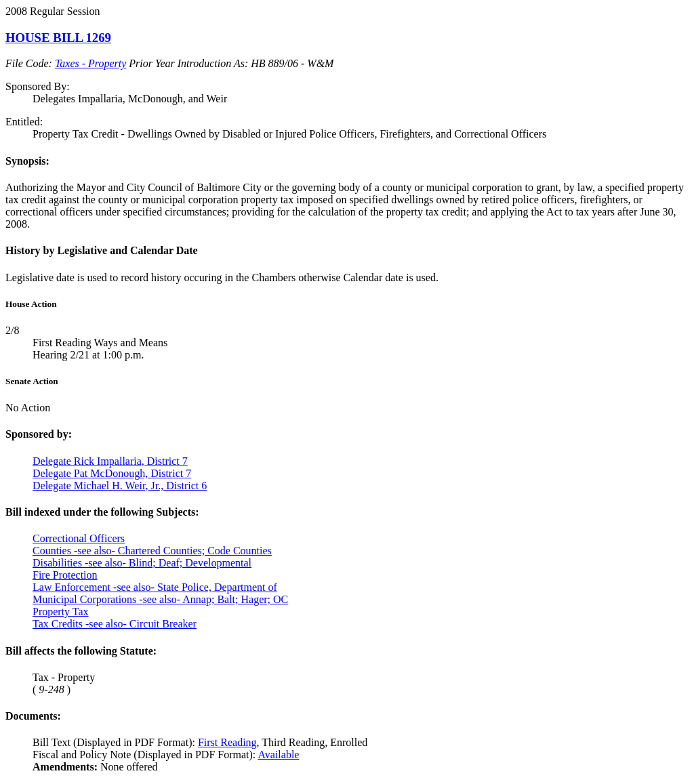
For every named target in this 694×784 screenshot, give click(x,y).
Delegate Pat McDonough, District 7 (112, 473)
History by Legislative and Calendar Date (102, 250)
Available (278, 755)
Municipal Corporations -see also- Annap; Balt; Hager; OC (160, 599)
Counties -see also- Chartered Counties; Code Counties (152, 551)
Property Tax (61, 612)
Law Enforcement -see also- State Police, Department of (155, 587)
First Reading (227, 742)
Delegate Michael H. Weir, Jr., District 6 (120, 486)
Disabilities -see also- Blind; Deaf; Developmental (142, 563)
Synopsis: (27, 161)
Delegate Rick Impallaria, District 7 (110, 461)
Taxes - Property (90, 63)
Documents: (33, 716)
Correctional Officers (79, 538)
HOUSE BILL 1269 (58, 38)
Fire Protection (65, 575)
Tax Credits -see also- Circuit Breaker (115, 624)
